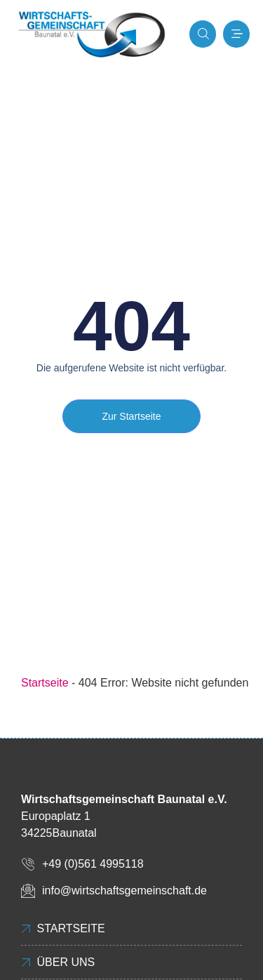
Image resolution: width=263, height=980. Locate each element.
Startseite (45, 683)
